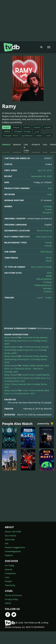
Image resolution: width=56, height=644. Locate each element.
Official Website (44, 279)
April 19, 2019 (45, 170)
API (7, 543)
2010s (49, 258)
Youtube (48, 291)
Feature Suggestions (15, 547)
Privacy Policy (12, 599)
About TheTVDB (13, 532)
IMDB (49, 276)
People (8, 581)
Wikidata (47, 288)
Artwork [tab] (36, 144)
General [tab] (6, 144)
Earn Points (11, 536)
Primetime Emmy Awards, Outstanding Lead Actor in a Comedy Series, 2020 (26, 341)
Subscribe (10, 539)
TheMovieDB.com (43, 285)
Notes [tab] (53, 144)
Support (9, 555)
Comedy (48, 206)
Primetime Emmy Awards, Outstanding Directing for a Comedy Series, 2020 (26, 359)
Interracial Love (44, 237)
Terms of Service (13, 595)
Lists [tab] (45, 144)
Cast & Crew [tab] (26, 147)
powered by (46, 424)
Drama (48, 209)
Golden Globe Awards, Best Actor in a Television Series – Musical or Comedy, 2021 (27, 369)
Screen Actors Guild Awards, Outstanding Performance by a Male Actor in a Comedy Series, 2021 (27, 378)
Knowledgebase (13, 551)
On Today (10, 565)
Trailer (48, 297)
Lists (7, 577)
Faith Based (46, 252)
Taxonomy (10, 585)
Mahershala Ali (12, 347)
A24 (50, 188)
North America (44, 230)
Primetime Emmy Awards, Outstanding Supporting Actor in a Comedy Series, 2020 (27, 350)
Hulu (49, 194)
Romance (47, 213)
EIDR (49, 273)
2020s (49, 261)
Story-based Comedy (41, 267)
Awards (9, 569)
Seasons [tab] (17, 144)
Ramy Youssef (11, 337)
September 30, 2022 (41, 176)
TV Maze (47, 282)
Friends (48, 246)
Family (48, 242)
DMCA (8, 603)
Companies (10, 573)
